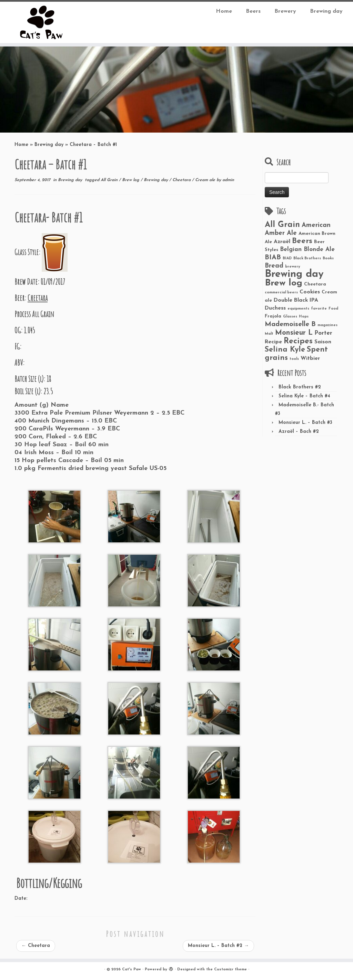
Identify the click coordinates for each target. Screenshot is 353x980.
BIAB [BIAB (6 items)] (273, 258)
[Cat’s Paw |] (41, 22)
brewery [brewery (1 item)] (293, 267)
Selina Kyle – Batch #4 (304, 396)
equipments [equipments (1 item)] (298, 309)
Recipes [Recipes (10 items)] (298, 341)
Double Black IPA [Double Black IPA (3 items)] (296, 300)
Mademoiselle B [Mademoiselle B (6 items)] (290, 324)
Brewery (285, 11)
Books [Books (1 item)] (328, 258)
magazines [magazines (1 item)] (327, 325)
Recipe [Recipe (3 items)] (273, 342)
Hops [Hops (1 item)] (304, 317)
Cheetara (182, 180)
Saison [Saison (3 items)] (323, 342)
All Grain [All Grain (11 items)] (282, 225)
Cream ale (206, 180)
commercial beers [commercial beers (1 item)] (281, 293)
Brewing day (326, 11)
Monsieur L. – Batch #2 (218, 946)
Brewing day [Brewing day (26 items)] (294, 274)
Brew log (131, 180)
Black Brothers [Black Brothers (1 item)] (307, 258)
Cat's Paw (132, 969)
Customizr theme (230, 969)
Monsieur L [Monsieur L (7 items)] (294, 333)
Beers (253, 11)
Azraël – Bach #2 (299, 432)
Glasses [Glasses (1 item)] (290, 317)
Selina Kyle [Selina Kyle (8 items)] (285, 350)
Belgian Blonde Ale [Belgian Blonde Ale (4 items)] (307, 249)
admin (228, 180)
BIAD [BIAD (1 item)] (287, 258)
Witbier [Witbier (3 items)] (310, 358)
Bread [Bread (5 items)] (274, 266)
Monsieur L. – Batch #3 (305, 423)
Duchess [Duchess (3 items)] (275, 308)
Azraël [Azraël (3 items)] (282, 242)
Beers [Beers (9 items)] (302, 241)
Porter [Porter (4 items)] (323, 333)
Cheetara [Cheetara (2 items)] (315, 284)
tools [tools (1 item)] (294, 359)
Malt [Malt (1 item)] (269, 334)
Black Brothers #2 (300, 387)
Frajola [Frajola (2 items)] (273, 316)
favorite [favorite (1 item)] (319, 309)
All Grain (110, 180)
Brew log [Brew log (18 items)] (284, 283)
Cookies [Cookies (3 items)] (310, 292)
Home (224, 11)
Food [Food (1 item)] (333, 309)
